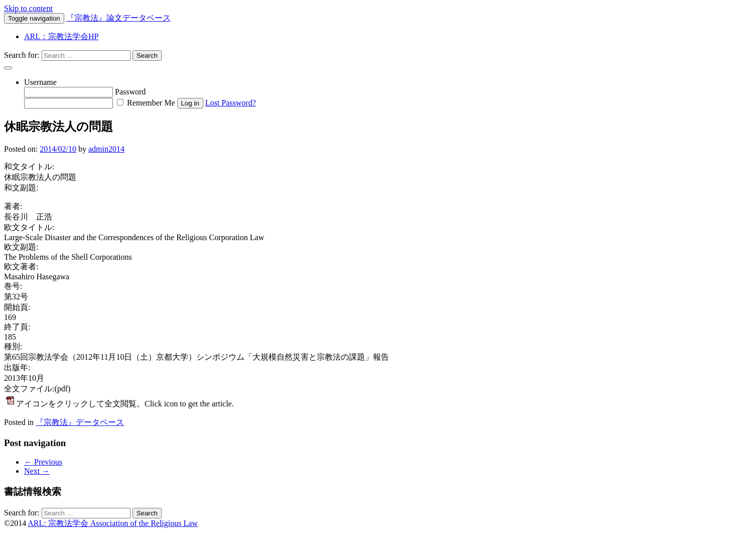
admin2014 (106, 149)
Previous (43, 462)
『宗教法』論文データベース (118, 18)
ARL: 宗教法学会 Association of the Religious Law (113, 523)
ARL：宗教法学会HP (61, 36)
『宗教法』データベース (80, 422)
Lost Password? (231, 103)
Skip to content (28, 8)
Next (37, 471)
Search (147, 56)
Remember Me (146, 103)
